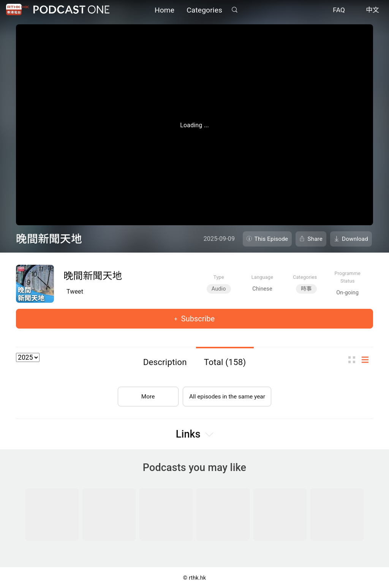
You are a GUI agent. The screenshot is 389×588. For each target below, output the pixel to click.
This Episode (271, 239)
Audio (219, 289)
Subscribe (197, 319)
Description (165, 362)
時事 (306, 289)
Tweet (75, 292)
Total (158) (225, 362)
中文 (372, 11)
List (367, 360)
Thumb (354, 360)
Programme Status (347, 277)
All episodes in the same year (227, 395)
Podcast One (71, 10)
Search (234, 10)
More (146, 395)
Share (315, 239)
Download (355, 239)
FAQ (339, 11)
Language (262, 277)
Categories (204, 10)
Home (164, 10)
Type (219, 277)
